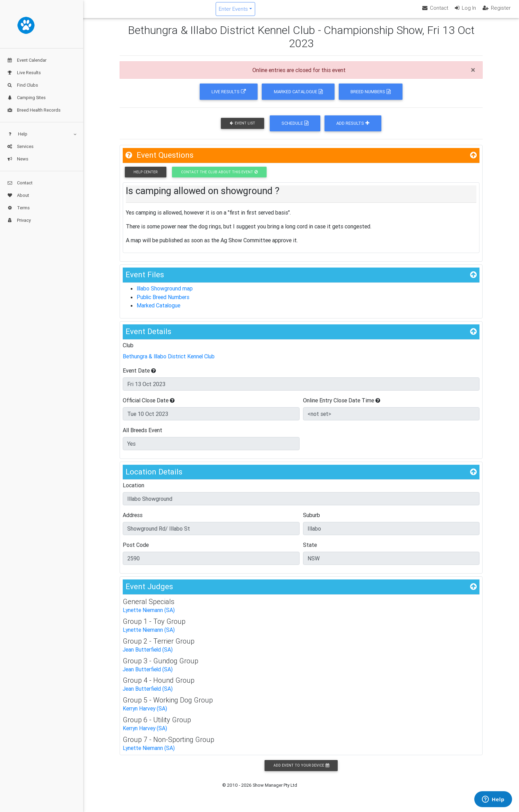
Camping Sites (26, 98)
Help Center (145, 178)
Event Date (139, 375)
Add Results (353, 129)
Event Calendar (27, 60)
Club (128, 350)
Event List (243, 129)
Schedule (295, 129)
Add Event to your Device (301, 768)
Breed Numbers (371, 98)
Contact (20, 183)
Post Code (136, 550)
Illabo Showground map (165, 294)
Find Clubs (23, 85)
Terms (18, 208)
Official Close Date (149, 405)
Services (20, 146)
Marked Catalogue (298, 98)
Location (133, 490)
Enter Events (275, 12)
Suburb (312, 520)
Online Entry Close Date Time (342, 405)
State (310, 550)
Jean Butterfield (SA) (148, 654)
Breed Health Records (34, 110)
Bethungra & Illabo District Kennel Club (170, 361)
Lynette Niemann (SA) (149, 615)
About (18, 195)
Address (133, 520)
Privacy (19, 220)
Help (42, 134)
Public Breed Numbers (163, 303)
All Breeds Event (142, 435)
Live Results (24, 73)
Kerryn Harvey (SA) (145, 712)
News (18, 159)
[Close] (473, 76)
